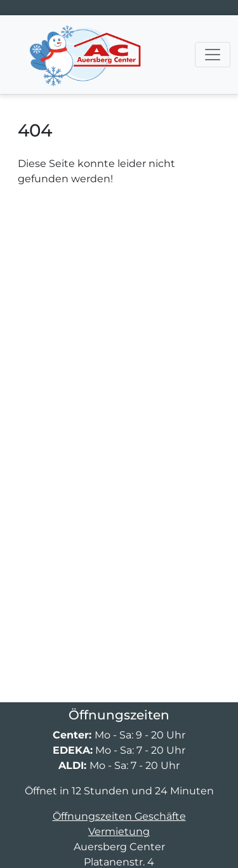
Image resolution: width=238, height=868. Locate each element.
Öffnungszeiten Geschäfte (119, 816)
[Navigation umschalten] (213, 55)
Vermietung (119, 831)
